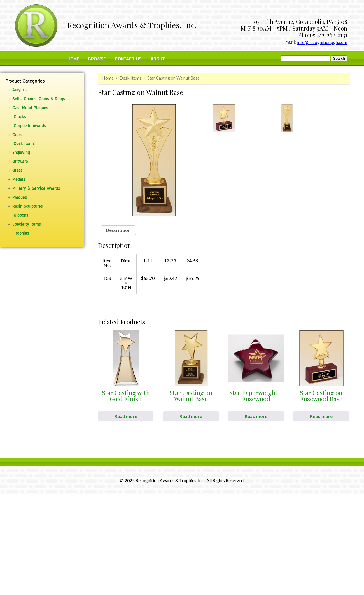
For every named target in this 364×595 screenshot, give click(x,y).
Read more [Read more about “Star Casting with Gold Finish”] (126, 416)
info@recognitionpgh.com (322, 42)
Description (118, 230)
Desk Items (24, 144)
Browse (97, 59)
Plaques (20, 197)
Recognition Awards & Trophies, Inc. (132, 26)
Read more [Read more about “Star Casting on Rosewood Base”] (321, 416)
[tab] (118, 230)
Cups (17, 135)
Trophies (21, 233)
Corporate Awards (30, 126)
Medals (19, 179)
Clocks (20, 117)
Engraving (21, 153)
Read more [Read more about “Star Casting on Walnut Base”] (191, 416)
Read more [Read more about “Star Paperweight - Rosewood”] (256, 416)
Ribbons (21, 215)
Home (73, 59)
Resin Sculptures (28, 206)
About (158, 59)
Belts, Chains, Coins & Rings (39, 99)
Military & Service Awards (36, 188)
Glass (17, 171)
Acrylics (19, 90)
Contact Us (128, 59)
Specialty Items (27, 224)
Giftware (20, 162)
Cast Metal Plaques (30, 108)
